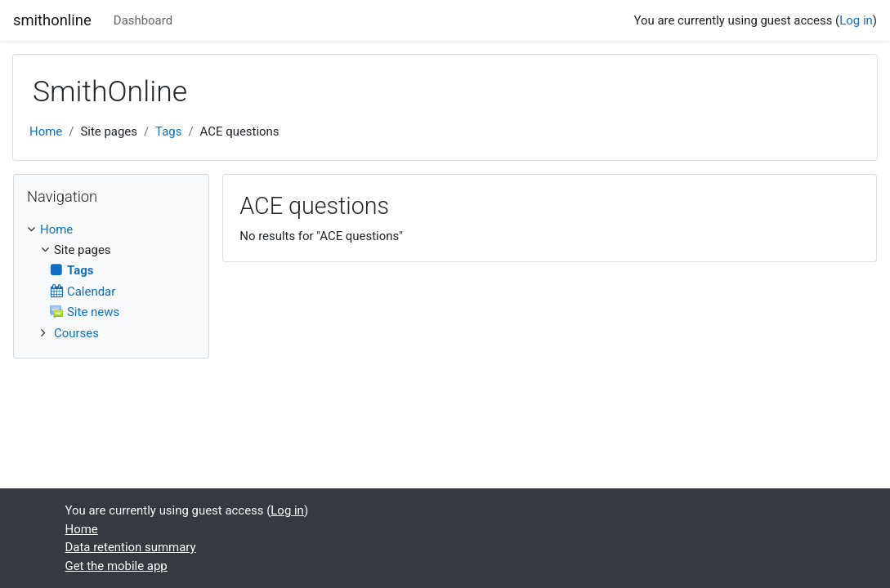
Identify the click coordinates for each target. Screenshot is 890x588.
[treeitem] (111, 229)
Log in (856, 20)
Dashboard (143, 20)
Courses (76, 333)
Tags (168, 131)
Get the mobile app (116, 566)
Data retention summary (131, 547)
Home (46, 131)
